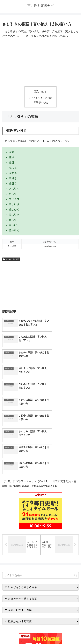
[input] (40, 501)
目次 (36, 92)
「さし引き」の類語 (42, 98)
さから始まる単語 (11, 260)
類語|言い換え (41, 103)
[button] (76, 501)
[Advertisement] (40, 62)
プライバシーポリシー (60, 635)
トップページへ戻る (21, 635)
